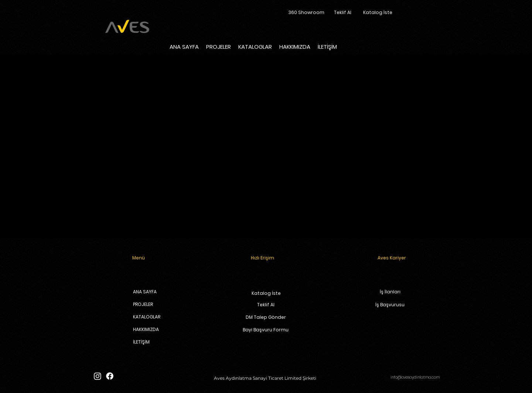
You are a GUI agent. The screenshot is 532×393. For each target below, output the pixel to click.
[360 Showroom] (306, 13)
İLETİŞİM (141, 342)
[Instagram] (98, 376)
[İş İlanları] (390, 292)
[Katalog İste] (378, 13)
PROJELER (143, 304)
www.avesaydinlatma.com (378, 177)
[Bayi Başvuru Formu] (266, 330)
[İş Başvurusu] (390, 305)
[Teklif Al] (343, 13)
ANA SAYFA (145, 292)
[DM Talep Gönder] (266, 318)
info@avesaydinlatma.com (415, 377)
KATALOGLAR (146, 317)
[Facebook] (110, 376)
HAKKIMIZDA (146, 329)
